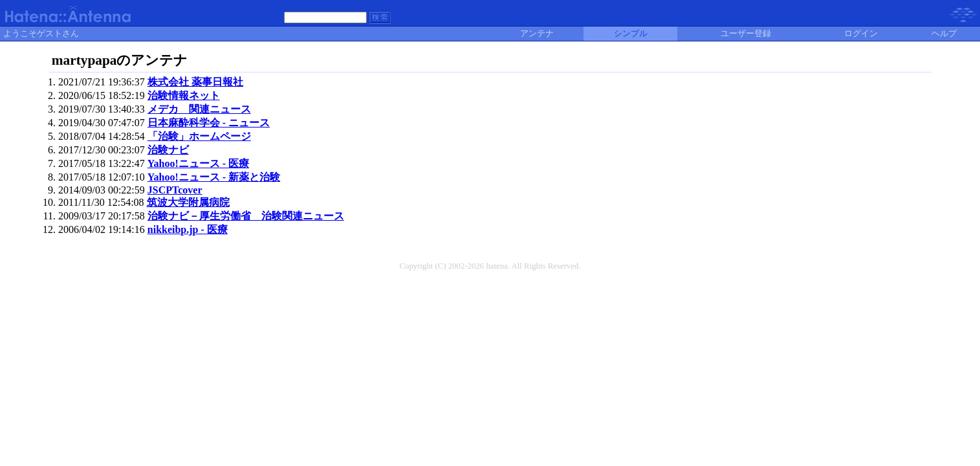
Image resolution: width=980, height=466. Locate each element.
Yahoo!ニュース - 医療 (198, 163)
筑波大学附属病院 (188, 202)
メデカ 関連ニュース (199, 109)
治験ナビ (168, 150)
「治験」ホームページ (199, 136)
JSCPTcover (175, 190)
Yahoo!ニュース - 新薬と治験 (214, 177)
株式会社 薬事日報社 (195, 82)
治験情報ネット (184, 95)
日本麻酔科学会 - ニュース (209, 123)
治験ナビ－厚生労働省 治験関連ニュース (246, 216)
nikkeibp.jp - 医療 (188, 229)
